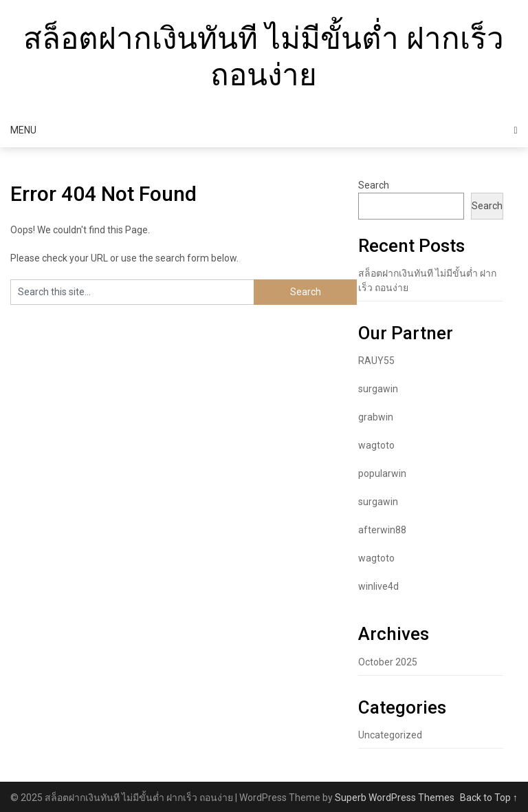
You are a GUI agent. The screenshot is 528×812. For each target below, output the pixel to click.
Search (374, 185)
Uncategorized (390, 735)
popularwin (382, 473)
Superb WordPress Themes (395, 798)
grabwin (376, 417)
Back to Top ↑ (489, 798)
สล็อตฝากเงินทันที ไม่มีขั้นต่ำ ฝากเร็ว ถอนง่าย (264, 57)
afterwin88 (382, 530)
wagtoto (376, 445)
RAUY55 (376, 361)
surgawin (378, 389)
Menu (23, 130)
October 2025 (388, 662)
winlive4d (378, 586)
